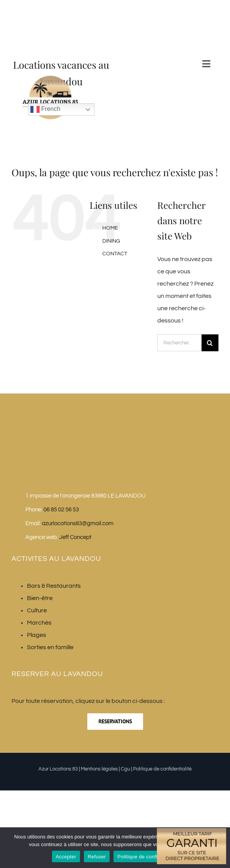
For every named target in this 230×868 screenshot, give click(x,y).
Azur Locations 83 (58, 769)
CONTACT (115, 254)
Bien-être (40, 598)
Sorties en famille (50, 647)
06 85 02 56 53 (61, 510)
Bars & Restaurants (54, 586)
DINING (111, 241)
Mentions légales (99, 769)
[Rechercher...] (179, 343)
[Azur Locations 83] (50, 130)
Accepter (66, 857)
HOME (110, 228)
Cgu (125, 769)
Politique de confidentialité (162, 769)
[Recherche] (210, 343)
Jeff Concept (75, 537)
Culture (37, 610)
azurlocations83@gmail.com (78, 523)
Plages (37, 635)
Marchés (39, 623)
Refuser (97, 857)
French (45, 109)
